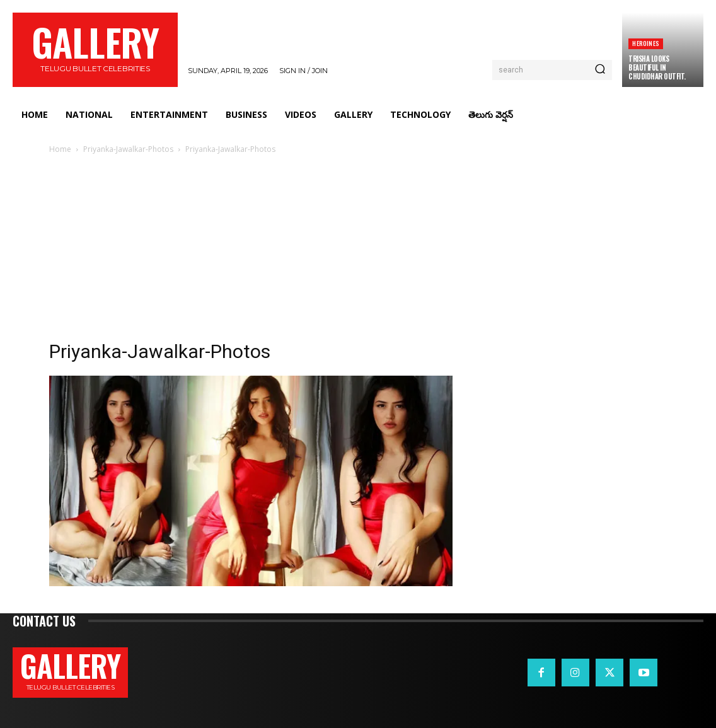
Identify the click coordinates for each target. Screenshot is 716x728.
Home (60, 149)
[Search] (600, 70)
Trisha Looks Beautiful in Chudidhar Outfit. (657, 68)
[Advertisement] (358, 251)
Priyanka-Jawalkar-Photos (128, 149)
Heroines (646, 43)
